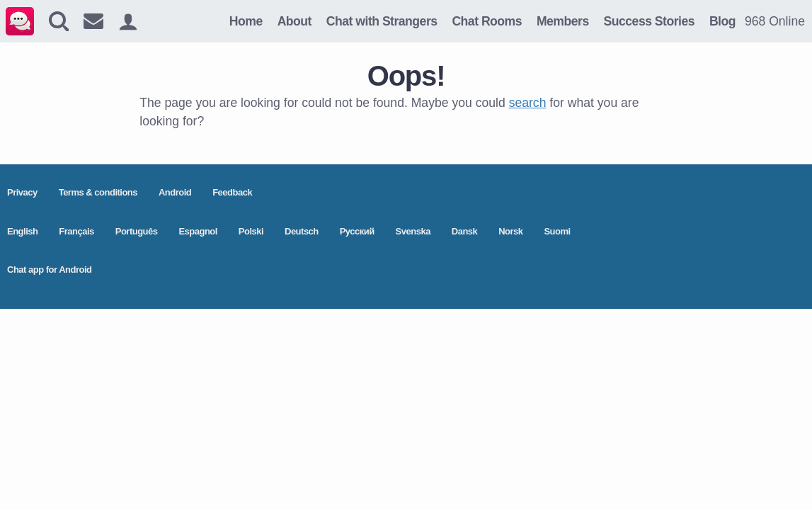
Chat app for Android (50, 270)
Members (563, 21)
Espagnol (198, 231)
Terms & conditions (98, 192)
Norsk (510, 231)
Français (76, 231)
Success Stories (649, 21)
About (295, 21)
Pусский (357, 231)
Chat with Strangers (382, 21)
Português (137, 231)
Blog (722, 21)
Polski (251, 231)
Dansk (465, 231)
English (22, 231)
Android (175, 192)
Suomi (557, 231)
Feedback (232, 192)
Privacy (22, 192)
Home (246, 21)
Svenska (413, 231)
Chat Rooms (487, 21)
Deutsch (302, 231)
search (528, 103)
